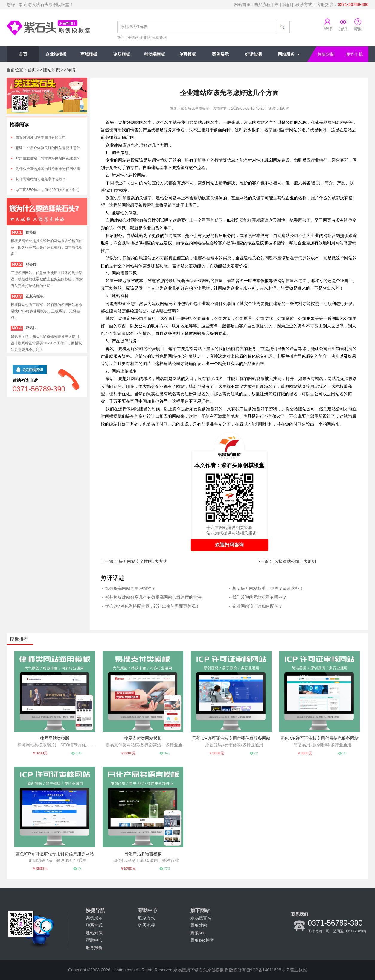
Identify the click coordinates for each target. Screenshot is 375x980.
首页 (23, 54)
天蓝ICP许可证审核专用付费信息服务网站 (231, 738)
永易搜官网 (201, 918)
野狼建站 (199, 925)
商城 (155, 37)
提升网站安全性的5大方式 (143, 561)
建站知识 (51, 70)
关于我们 (283, 4)
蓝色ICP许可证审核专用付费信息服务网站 (55, 854)
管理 (328, 29)
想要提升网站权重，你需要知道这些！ (268, 588)
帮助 (358, 29)
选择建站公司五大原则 (295, 561)
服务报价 (94, 948)
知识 (343, 29)
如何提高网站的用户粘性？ (130, 588)
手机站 (133, 37)
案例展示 (220, 54)
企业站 (145, 37)
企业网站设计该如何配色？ (257, 606)
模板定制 (326, 54)
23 (344, 753)
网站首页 (242, 4)
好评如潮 (253, 54)
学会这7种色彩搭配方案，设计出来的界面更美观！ (153, 606)
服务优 (31, 264)
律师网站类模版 (55, 738)
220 (167, 869)
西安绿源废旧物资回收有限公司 (41, 137)
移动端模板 (155, 54)
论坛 (163, 37)
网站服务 (286, 54)
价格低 (31, 232)
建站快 (31, 328)
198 (79, 753)
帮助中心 (94, 940)
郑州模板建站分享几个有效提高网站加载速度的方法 (153, 597)
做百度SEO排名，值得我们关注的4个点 (47, 190)
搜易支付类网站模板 (143, 738)
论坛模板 (122, 54)
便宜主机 (354, 54)
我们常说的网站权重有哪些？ (260, 597)
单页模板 (187, 54)
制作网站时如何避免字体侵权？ (41, 179)
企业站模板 (56, 54)
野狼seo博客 (202, 940)
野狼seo (198, 933)
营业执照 (298, 970)
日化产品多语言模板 (143, 854)
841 (167, 753)
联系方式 (304, 4)
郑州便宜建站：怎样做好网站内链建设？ (48, 158)
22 (256, 753)
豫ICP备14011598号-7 (268, 970)
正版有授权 (35, 296)
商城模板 (89, 54)
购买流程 (262, 4)
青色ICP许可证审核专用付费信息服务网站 (319, 738)
